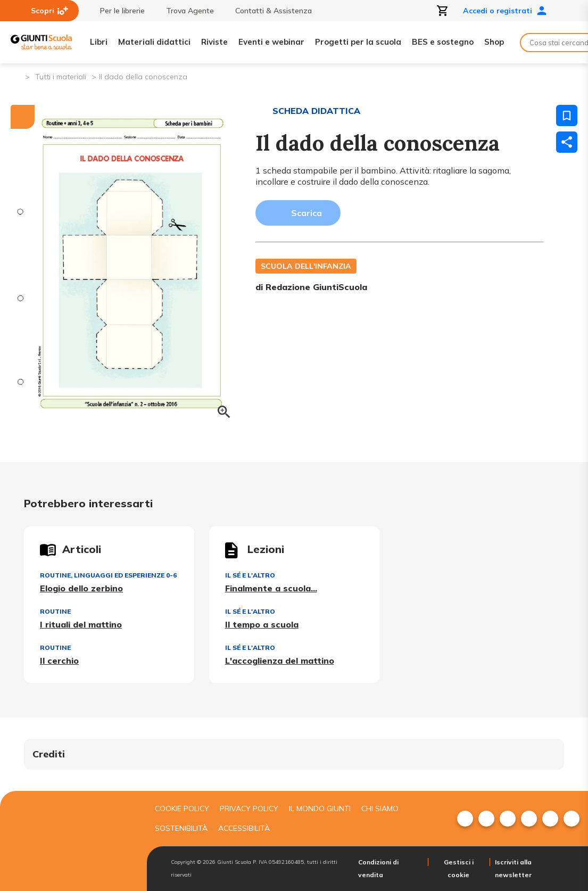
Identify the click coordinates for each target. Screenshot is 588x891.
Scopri (49, 11)
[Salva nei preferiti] (567, 115)
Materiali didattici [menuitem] (154, 42)
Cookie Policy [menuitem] (182, 808)
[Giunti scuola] (71, 841)
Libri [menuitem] (99, 42)
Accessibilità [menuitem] (244, 828)
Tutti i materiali (61, 77)
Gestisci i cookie (459, 868)
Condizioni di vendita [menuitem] (378, 868)
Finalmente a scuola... (271, 588)
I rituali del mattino (81, 624)
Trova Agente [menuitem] (185, 11)
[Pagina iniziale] (16, 76)
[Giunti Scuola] (41, 42)
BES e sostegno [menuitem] (443, 42)
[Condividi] (567, 142)
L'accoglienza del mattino (280, 661)
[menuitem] (465, 819)
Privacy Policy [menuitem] (249, 808)
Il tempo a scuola (262, 624)
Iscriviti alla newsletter (513, 868)
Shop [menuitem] (494, 42)
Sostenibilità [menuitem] (181, 828)
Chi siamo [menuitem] (380, 808)
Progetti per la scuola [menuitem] (358, 42)
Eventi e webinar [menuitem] (271, 42)
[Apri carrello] (443, 11)
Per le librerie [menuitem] (117, 11)
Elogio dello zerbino (81, 588)
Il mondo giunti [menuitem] (320, 808)
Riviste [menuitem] (214, 42)
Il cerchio (59, 661)
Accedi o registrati (505, 11)
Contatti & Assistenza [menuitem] (268, 11)
